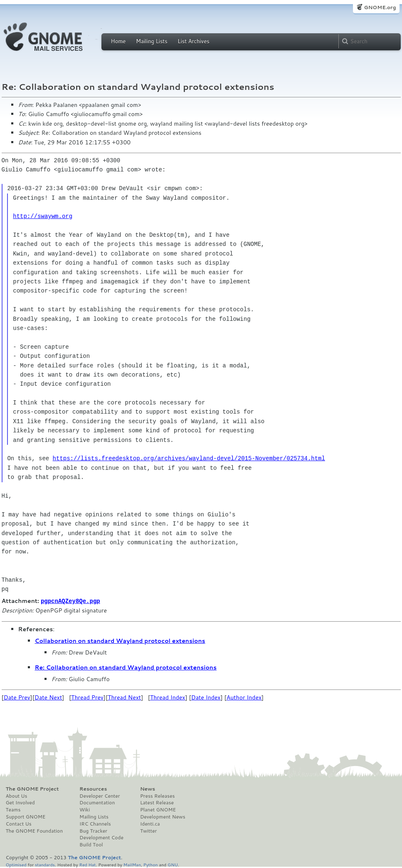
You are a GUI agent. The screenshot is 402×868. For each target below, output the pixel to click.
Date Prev (17, 697)
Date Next (48, 697)
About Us (17, 796)
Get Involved (20, 802)
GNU (173, 864)
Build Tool (91, 844)
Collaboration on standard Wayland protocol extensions (120, 640)
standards (45, 864)
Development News (163, 816)
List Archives (193, 41)
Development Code (101, 837)
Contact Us (19, 823)
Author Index (244, 697)
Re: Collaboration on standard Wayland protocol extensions (126, 667)
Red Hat (87, 864)
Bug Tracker (93, 831)
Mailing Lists (152, 41)
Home (118, 41)
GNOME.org (380, 7)
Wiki (85, 809)
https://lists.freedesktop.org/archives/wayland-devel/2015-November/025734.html (189, 458)
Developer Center (100, 796)
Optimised (16, 864)
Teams (13, 809)
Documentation (97, 802)
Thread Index (168, 697)
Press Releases (157, 796)
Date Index (206, 697)
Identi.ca (150, 823)
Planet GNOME (158, 809)
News (148, 789)
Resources (93, 789)
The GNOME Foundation (35, 831)
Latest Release (157, 802)
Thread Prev (87, 697)
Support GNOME (26, 816)
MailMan (132, 864)
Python (151, 864)
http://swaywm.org (43, 216)
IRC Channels (95, 823)
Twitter (148, 831)
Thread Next (124, 697)
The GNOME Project (32, 789)
